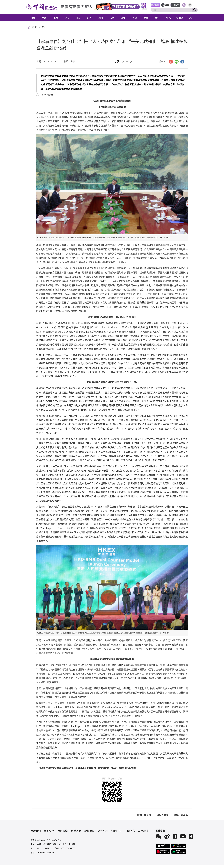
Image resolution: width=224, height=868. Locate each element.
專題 (191, 18)
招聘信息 (130, 831)
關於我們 (36, 831)
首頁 (33, 18)
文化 (123, 18)
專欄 (67, 18)
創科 (101, 18)
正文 (44, 27)
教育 (135, 18)
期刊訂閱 (116, 831)
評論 (78, 18)
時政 (44, 18)
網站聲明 (49, 831)
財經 (89, 18)
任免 (168, 18)
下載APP (175, 5)
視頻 (56, 18)
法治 (112, 18)
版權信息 (89, 831)
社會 (157, 18)
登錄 (167, 5)
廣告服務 (103, 831)
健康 (146, 18)
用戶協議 (63, 831)
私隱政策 (76, 831)
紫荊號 (180, 18)
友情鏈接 (143, 831)
